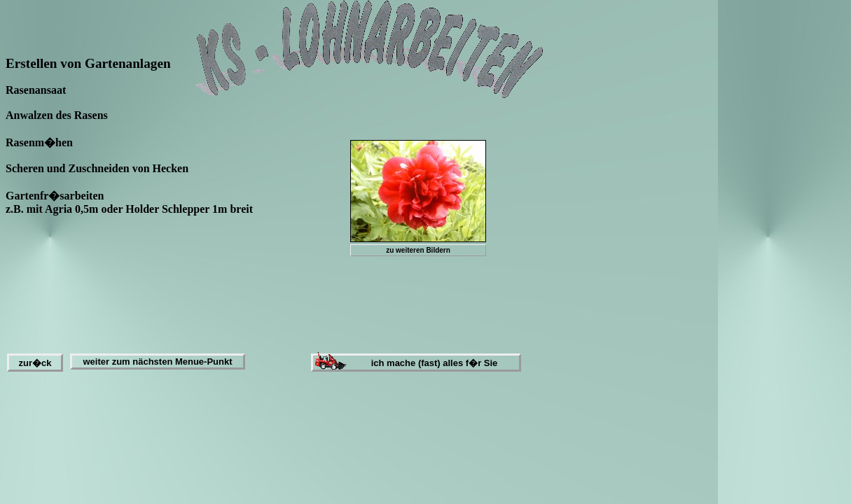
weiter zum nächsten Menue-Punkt (157, 362)
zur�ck (35, 363)
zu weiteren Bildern (418, 250)
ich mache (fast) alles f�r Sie (435, 363)
